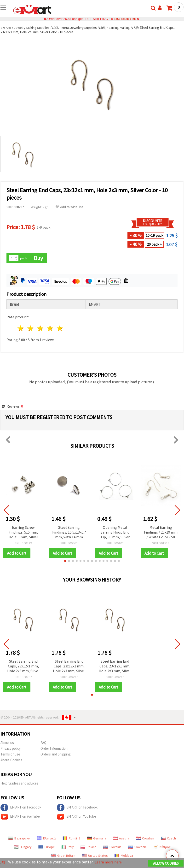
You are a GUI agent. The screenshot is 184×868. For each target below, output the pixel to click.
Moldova (124, 856)
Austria (121, 839)
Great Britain (63, 856)
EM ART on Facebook (21, 808)
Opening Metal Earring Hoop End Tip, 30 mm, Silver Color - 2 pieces (115, 533)
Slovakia (112, 848)
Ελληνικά (46, 839)
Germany (97, 839)
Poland (89, 848)
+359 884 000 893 (125, 19)
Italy (68, 848)
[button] (65, 561)
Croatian (145, 839)
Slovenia (137, 848)
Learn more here (110, 862)
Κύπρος (162, 848)
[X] (3, 862)
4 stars (50, 329)
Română (71, 839)
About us (7, 743)
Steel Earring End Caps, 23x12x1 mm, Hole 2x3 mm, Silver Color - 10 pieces (23, 667)
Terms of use (10, 755)
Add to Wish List (69, 207)
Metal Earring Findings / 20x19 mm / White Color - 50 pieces (161, 533)
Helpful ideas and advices (19, 784)
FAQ (43, 743)
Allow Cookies (166, 864)
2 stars (31, 329)
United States (95, 856)
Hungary (23, 848)
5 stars (60, 329)
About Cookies (11, 761)
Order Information (54, 749)
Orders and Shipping (56, 755)
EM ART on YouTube (20, 817)
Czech (168, 839)
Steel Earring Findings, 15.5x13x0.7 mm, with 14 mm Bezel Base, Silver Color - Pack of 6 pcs (69, 533)
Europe (47, 848)
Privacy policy (11, 749)
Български (19, 839)
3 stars (41, 329)
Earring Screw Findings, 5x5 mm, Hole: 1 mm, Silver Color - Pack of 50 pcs (23, 533)
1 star (21, 329)
